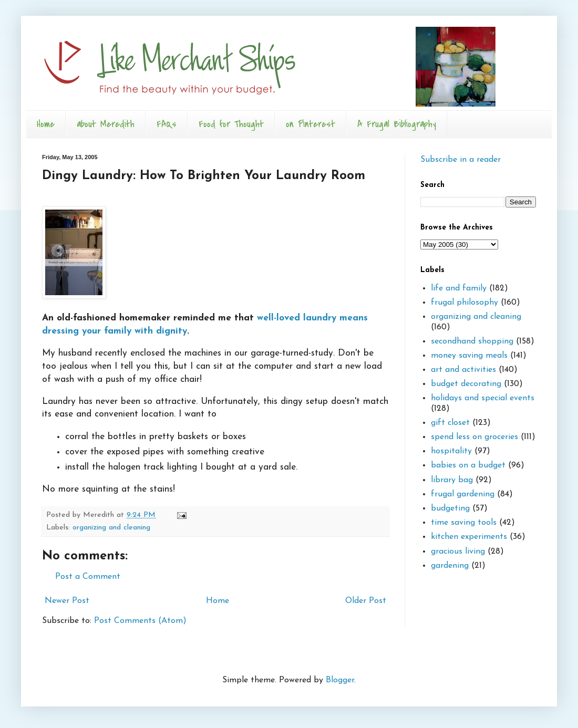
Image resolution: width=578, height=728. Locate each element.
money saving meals (469, 356)
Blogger (340, 680)
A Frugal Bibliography (397, 124)
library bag (452, 480)
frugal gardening (463, 494)
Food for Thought (231, 124)
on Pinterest (311, 124)
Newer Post (67, 601)
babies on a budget (468, 465)
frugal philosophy (465, 303)
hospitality (451, 451)
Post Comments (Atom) (140, 621)
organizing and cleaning (111, 528)
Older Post (366, 601)
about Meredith (106, 124)
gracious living (458, 552)
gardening (450, 566)
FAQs (167, 124)
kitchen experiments (469, 537)
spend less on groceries (474, 437)
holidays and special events (483, 398)
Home (46, 124)
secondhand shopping (472, 341)
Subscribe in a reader (461, 160)
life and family (459, 288)
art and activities (463, 370)
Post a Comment (88, 577)
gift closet (450, 423)
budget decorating (466, 384)
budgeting (450, 508)
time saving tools (464, 523)
